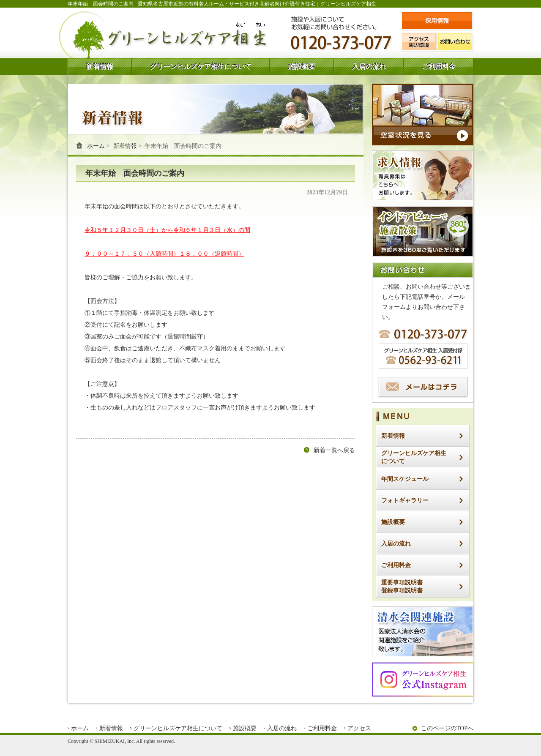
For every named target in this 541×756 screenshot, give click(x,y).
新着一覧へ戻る (334, 450)
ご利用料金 (439, 67)
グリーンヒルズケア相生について (201, 67)
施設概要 (302, 67)
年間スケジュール (405, 479)
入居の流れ (369, 67)
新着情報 (100, 67)
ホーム (96, 146)
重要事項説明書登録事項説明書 (402, 587)
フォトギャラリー (405, 501)
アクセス (359, 728)
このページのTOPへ (447, 728)
